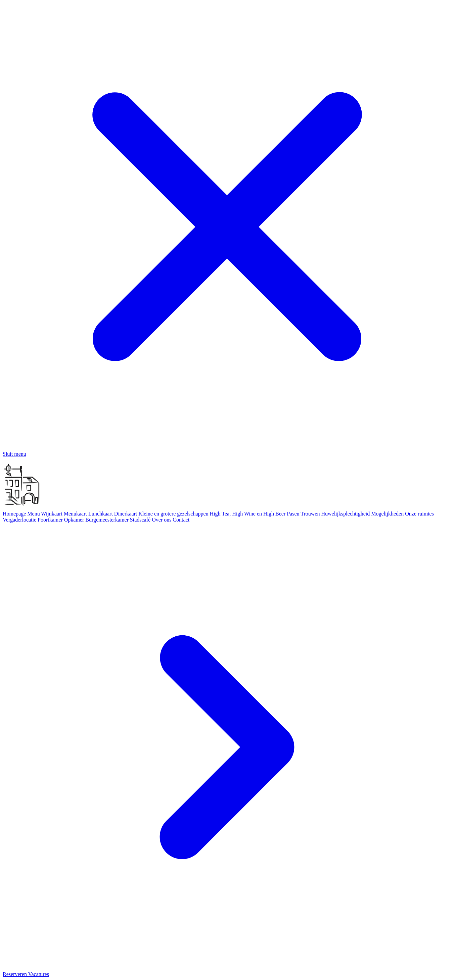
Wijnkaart (52, 514)
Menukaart (76, 514)
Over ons (162, 520)
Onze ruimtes (419, 514)
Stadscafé (141, 520)
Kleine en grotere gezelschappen (174, 514)
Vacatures (39, 974)
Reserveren (15, 974)
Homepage (15, 514)
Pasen (294, 514)
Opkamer (75, 520)
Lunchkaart (101, 514)
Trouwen (311, 514)
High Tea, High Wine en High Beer (248, 514)
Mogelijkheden (388, 514)
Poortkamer (51, 520)
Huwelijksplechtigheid (346, 514)
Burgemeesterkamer (108, 520)
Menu (34, 514)
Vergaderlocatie (20, 520)
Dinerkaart (126, 514)
